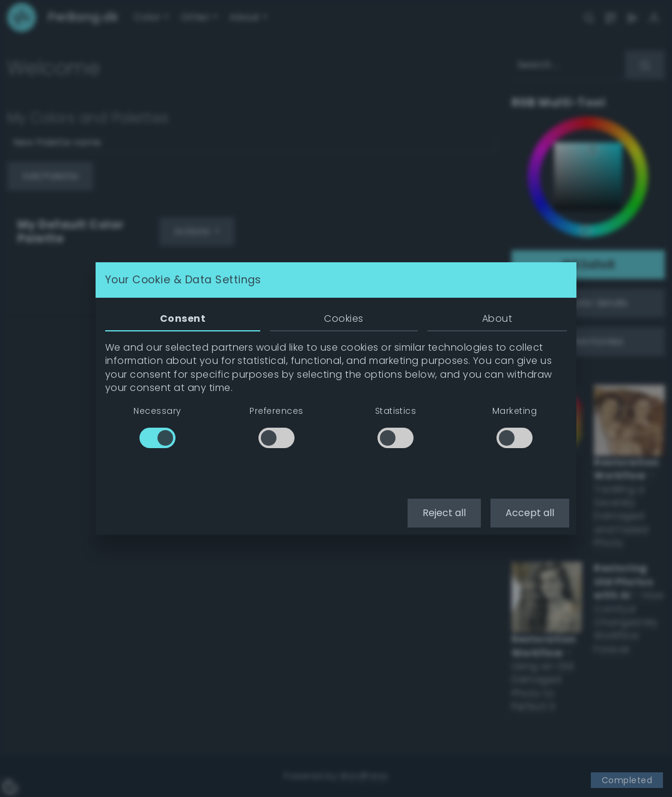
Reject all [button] (444, 513)
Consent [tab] (183, 318)
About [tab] (497, 318)
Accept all (530, 513)
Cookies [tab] (344, 318)
